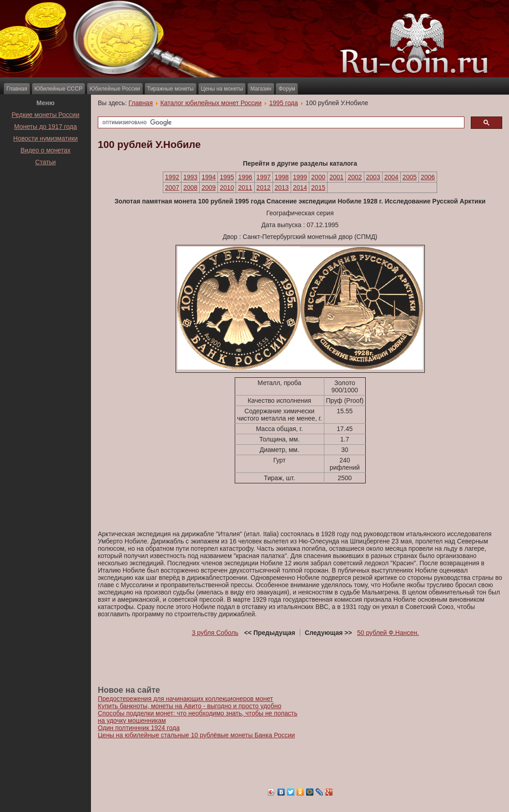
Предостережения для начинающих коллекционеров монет (185, 699)
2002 (355, 177)
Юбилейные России (115, 89)
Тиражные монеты (171, 89)
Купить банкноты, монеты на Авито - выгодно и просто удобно (189, 706)
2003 (373, 177)
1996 (245, 177)
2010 (227, 188)
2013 (282, 188)
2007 (172, 188)
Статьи (45, 162)
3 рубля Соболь (215, 633)
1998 (282, 177)
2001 (336, 177)
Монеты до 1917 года (45, 127)
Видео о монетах (45, 150)
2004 (391, 177)
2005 (410, 177)
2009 (209, 188)
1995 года (284, 103)
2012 (264, 188)
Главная (17, 89)
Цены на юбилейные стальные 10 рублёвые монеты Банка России (196, 735)
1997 (264, 177)
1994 (209, 177)
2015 (318, 188)
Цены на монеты (222, 89)
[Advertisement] (45, 191)
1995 (227, 177)
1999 (300, 177)
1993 (190, 177)
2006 (428, 177)
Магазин (261, 89)
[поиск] (280, 123)
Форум (287, 89)
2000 (318, 177)
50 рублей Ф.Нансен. (388, 633)
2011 (245, 188)
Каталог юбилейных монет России (211, 103)
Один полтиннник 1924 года (139, 728)
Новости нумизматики (45, 138)
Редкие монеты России (46, 115)
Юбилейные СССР (58, 89)
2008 (190, 188)
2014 (300, 188)
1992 (172, 177)
